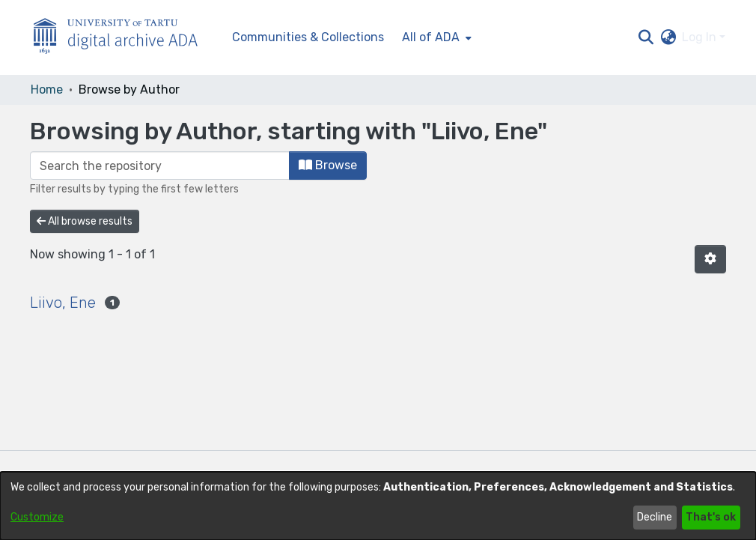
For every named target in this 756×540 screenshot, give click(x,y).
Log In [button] (701, 37)
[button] (646, 37)
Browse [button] (328, 165)
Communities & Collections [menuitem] (308, 37)
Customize (37, 517)
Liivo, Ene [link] (63, 303)
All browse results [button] (85, 221)
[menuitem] (435, 37)
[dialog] (378, 506)
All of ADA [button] (431, 37)
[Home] (124, 38)
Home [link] (47, 90)
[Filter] (160, 166)
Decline (655, 517)
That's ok (711, 517)
